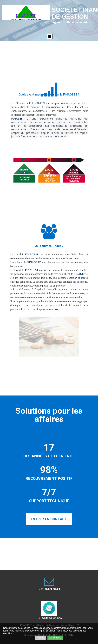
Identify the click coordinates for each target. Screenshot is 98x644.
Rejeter (41, 638)
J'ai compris (55, 638)
